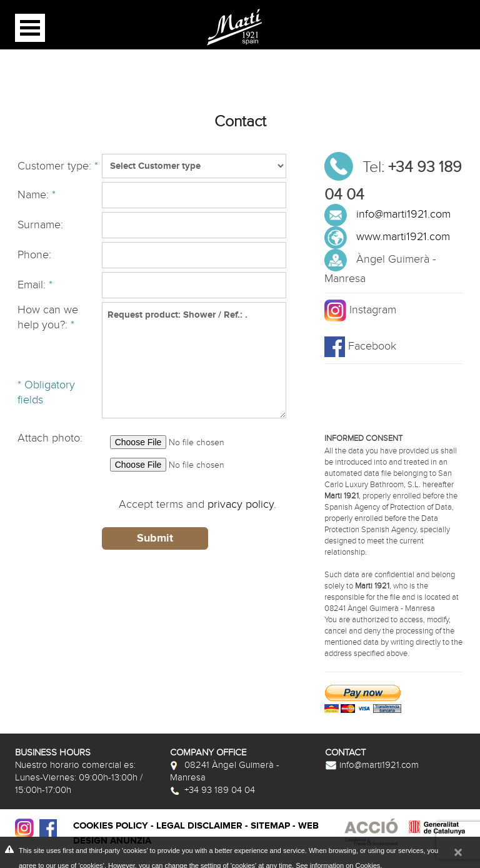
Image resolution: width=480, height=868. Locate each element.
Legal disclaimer (199, 826)
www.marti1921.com (403, 237)
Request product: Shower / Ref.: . (194, 360)
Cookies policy (111, 826)
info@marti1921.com (403, 214)
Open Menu (30, 28)
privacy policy (241, 504)
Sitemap (270, 826)
